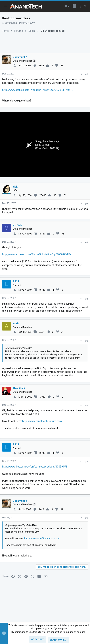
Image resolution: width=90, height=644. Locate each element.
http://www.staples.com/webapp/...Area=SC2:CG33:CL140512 (38, 90)
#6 (86, 405)
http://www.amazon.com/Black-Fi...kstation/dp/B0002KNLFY (37, 254)
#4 (86, 299)
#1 (86, 74)
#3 (86, 242)
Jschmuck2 (11, 23)
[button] (6, 6)
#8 (86, 518)
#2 (86, 204)
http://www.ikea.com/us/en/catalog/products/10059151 (35, 467)
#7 (86, 462)
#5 (86, 341)
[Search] (85, 6)
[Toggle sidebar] (80, 6)
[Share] (81, 74)
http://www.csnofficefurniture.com (42, 421)
